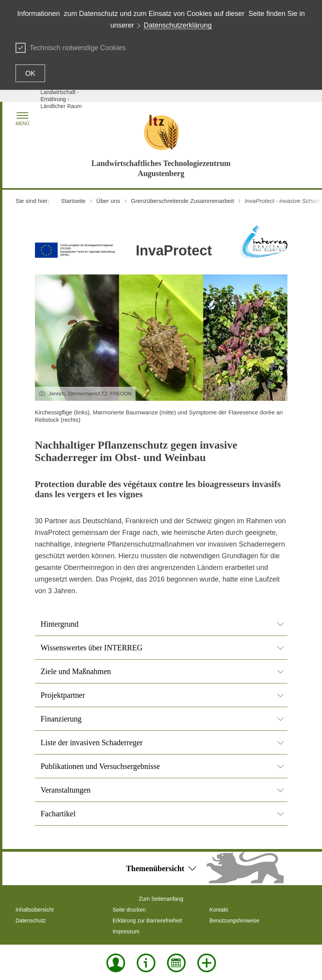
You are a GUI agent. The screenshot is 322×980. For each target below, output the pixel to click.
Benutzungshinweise (234, 921)
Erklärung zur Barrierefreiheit (147, 921)
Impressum (126, 931)
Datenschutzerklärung (178, 25)
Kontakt (218, 910)
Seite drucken (129, 910)
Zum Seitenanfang (161, 899)
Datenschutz (31, 921)
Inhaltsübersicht (35, 910)
